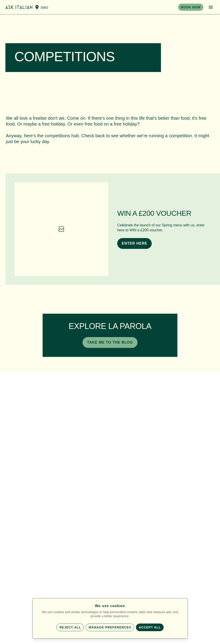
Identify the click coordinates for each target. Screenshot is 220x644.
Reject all (70, 627)
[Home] (19, 7)
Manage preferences (110, 627)
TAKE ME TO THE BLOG (110, 342)
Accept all (150, 627)
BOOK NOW (191, 7)
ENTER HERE (134, 243)
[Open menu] (211, 7)
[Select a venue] (41, 7)
